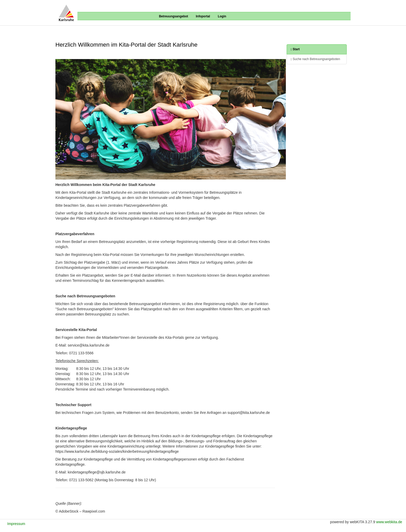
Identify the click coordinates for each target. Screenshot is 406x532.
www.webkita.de (389, 522)
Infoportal (203, 16)
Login (222, 16)
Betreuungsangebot (173, 16)
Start (295, 49)
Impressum (16, 524)
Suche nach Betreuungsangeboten (316, 59)
